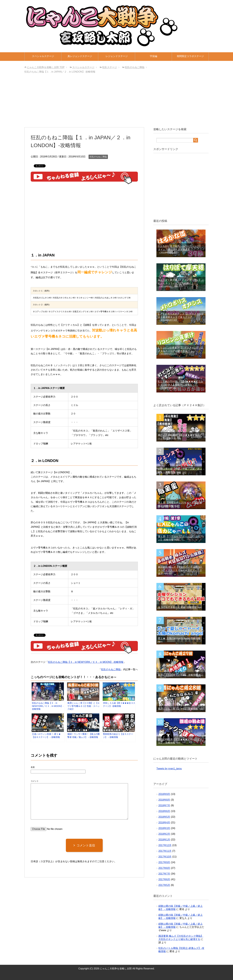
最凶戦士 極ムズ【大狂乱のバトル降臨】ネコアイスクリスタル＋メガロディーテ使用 (180, 570)
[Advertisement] (116, 101)
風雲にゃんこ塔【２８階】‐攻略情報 (178, 709)
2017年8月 (164, 868)
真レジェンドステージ (80, 56)
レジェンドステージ (117, 56)
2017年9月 (164, 862)
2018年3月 (164, 828)
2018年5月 (164, 817)
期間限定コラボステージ (190, 56)
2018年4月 (164, 823)
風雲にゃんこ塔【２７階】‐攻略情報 (178, 675)
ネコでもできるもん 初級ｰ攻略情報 (177, 607)
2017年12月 (165, 845)
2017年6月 (164, 879)
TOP (46, 67)
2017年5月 (164, 885)
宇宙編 (153, 56)
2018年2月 (164, 834)
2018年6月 (164, 811)
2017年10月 (165, 857)
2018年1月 (164, 840)
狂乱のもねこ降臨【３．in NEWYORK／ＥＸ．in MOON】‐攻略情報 (86, 662)
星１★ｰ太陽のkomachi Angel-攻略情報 (179, 638)
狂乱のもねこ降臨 (98, 157)
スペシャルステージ (43, 56)
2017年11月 (165, 851)
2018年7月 (164, 805)
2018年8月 (164, 800)
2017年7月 (164, 874)
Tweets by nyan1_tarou (169, 769)
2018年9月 (164, 794)
